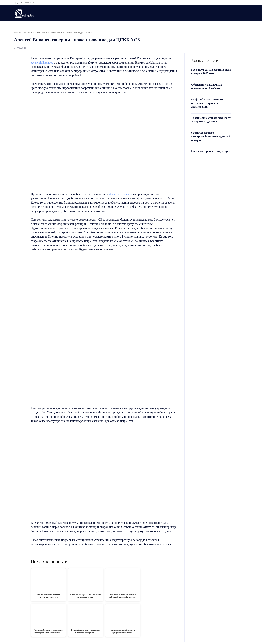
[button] (67, 18)
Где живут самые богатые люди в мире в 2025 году (209, 71)
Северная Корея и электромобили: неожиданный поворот (207, 136)
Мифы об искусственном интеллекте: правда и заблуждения (208, 103)
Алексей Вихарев (42, 63)
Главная (18, 33)
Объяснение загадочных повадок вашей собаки (208, 86)
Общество (29, 33)
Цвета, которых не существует (204, 153)
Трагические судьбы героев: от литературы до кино (210, 120)
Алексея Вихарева (121, 194)
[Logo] (35, 13)
